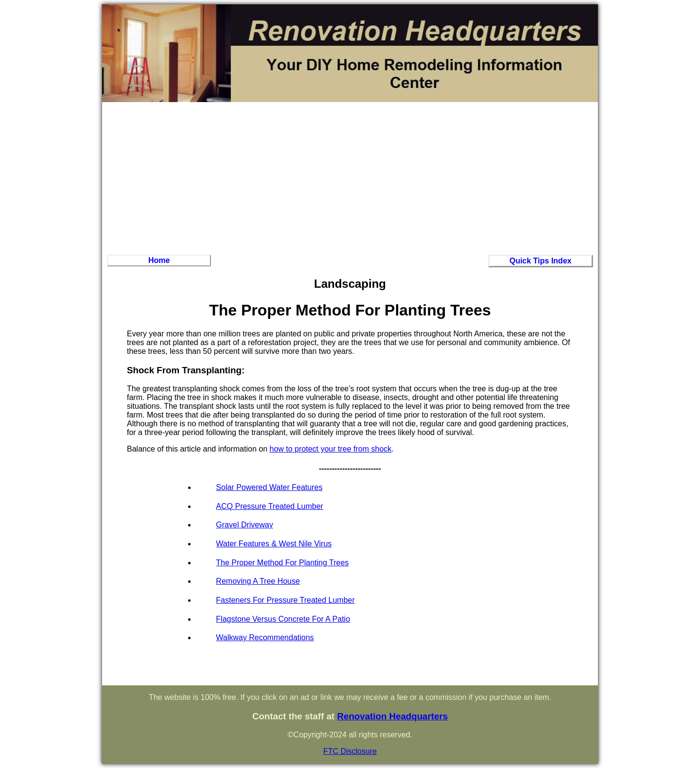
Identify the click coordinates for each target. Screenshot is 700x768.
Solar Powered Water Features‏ (269, 487)
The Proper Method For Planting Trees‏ (282, 563)
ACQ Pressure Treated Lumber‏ (270, 506)
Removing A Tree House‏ (258, 581)
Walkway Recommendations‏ (265, 637)
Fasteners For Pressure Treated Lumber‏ (285, 600)
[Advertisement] (350, 177)
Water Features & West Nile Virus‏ (274, 544)
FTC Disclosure (350, 751)
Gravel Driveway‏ (244, 525)
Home (159, 260)
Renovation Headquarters (392, 716)
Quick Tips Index (541, 261)
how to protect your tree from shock (331, 449)
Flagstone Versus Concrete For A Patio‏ (283, 619)
